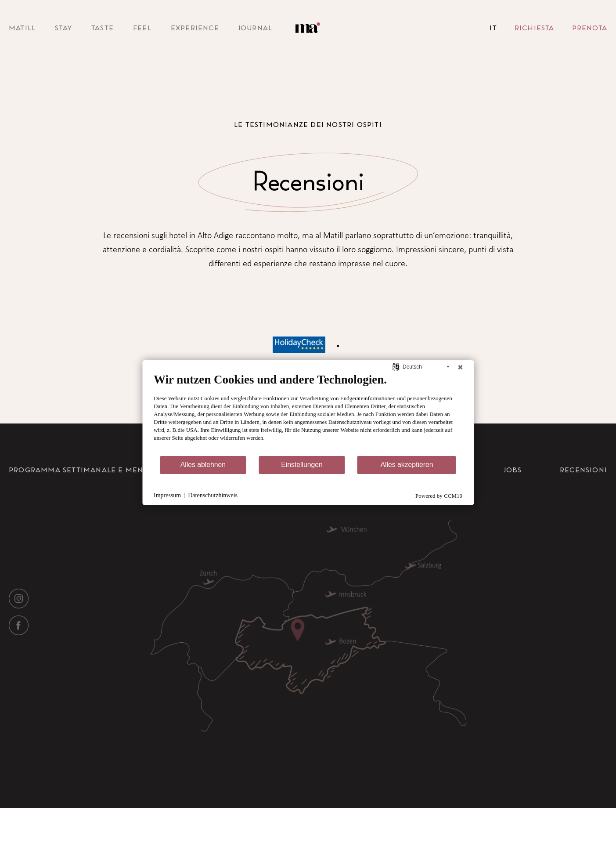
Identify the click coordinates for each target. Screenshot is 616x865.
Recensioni (584, 498)
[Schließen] (460, 367)
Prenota (590, 28)
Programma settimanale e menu (79, 498)
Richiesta (535, 28)
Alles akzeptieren (407, 465)
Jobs (513, 498)
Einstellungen (302, 465)
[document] (308, 413)
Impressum (167, 495)
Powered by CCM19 (439, 496)
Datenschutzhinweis (213, 495)
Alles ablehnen (203, 465)
